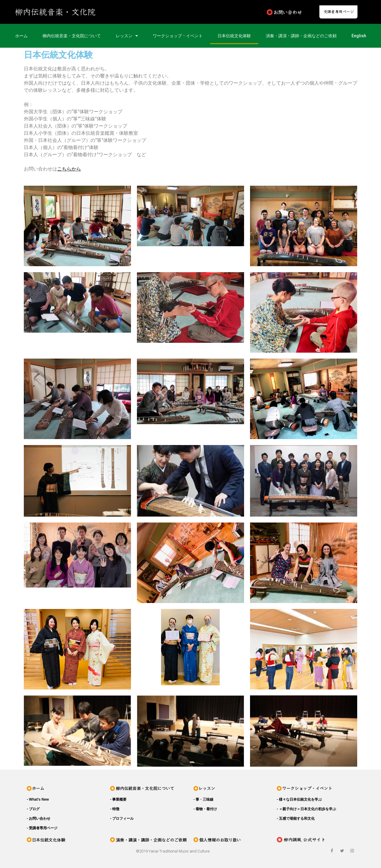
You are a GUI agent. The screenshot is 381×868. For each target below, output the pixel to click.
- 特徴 (115, 809)
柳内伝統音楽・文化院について (72, 36)
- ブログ (33, 809)
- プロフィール (122, 819)
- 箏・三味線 (203, 799)
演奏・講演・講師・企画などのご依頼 (301, 36)
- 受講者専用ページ (42, 828)
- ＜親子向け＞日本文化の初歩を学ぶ (306, 809)
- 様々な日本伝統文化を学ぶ (299, 799)
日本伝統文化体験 (234, 36)
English (359, 36)
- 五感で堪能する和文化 (296, 819)
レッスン (127, 36)
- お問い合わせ (39, 819)
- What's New (38, 799)
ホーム (21, 36)
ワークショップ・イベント (178, 36)
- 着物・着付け (205, 809)
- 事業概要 (118, 799)
